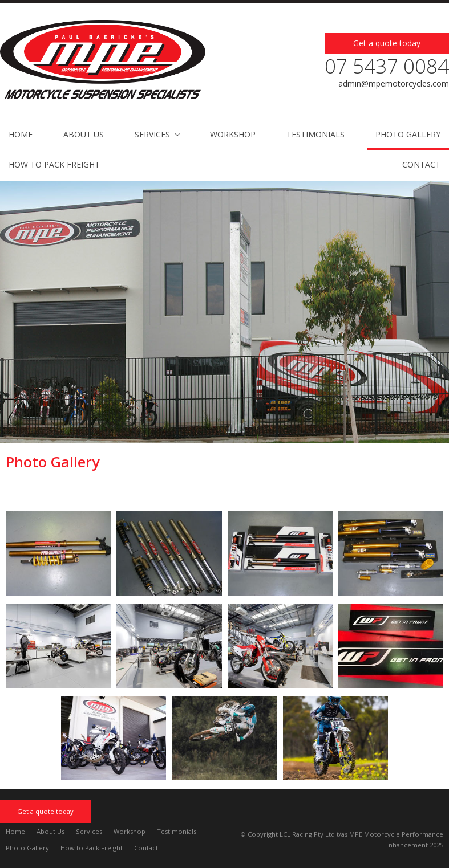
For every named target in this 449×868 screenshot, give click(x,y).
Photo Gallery (27, 848)
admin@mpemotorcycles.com (394, 83)
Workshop (130, 831)
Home (15, 831)
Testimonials (177, 831)
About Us (50, 831)
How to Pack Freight (92, 848)
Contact (146, 848)
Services (89, 831)
